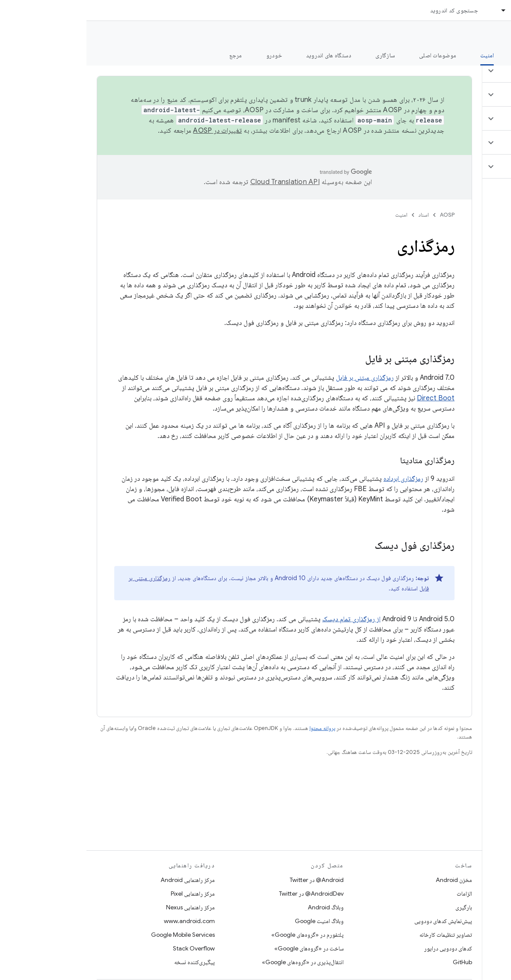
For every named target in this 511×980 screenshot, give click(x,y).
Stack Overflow (107, 948)
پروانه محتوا (236, 728)
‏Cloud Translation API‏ (199, 182)
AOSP (361, 215)
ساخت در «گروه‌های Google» (223, 948)
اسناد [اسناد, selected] (431, 10)
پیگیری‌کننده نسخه (108, 962)
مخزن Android (367, 880)
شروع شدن (444, 55)
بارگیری (377, 907)
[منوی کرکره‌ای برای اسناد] (413, 10)
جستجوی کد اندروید (368, 10)
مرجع (149, 55)
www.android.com (103, 921)
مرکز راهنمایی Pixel (106, 894)
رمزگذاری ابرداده (317, 479)
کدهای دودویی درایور (362, 948)
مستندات (489, 35)
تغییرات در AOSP (131, 131)
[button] (460, 71)
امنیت (315, 215)
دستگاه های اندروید (242, 55)
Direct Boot (349, 398)
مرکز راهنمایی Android (101, 880)
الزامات (378, 894)
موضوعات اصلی (351, 55)
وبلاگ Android (239, 907)
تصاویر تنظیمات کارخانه (359, 935)
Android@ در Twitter (230, 880)
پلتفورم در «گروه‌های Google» (221, 935)
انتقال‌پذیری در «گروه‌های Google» (216, 962)
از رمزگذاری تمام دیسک (265, 619)
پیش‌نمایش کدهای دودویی (357, 921)
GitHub (376, 962)
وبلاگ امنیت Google (233, 921)
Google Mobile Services (97, 935)
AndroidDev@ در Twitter (225, 894)
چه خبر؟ (491, 55)
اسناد (337, 215)
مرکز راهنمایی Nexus (104, 907)
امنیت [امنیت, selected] (401, 55)
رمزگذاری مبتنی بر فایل (278, 378)
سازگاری (299, 55)
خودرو (188, 55)
